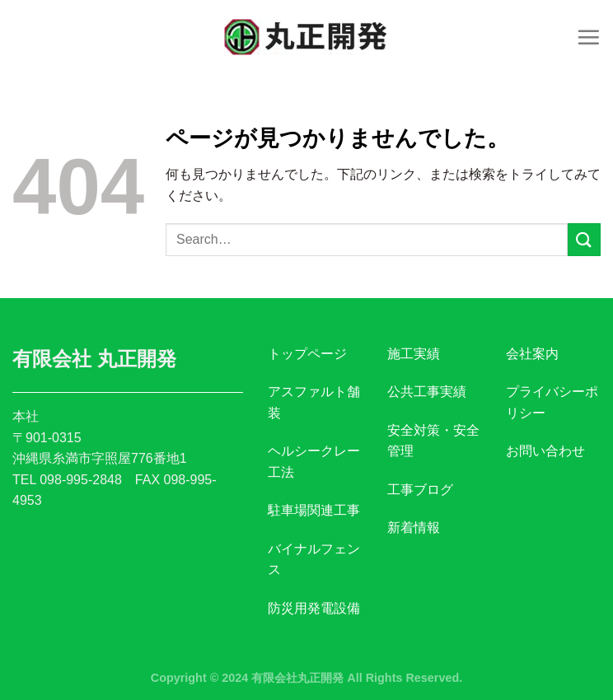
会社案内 (532, 354)
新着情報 (414, 527)
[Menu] (588, 37)
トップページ (307, 354)
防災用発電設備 (314, 608)
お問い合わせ (545, 451)
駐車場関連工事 (314, 510)
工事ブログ (420, 490)
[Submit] (584, 239)
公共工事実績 (427, 392)
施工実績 (414, 354)
